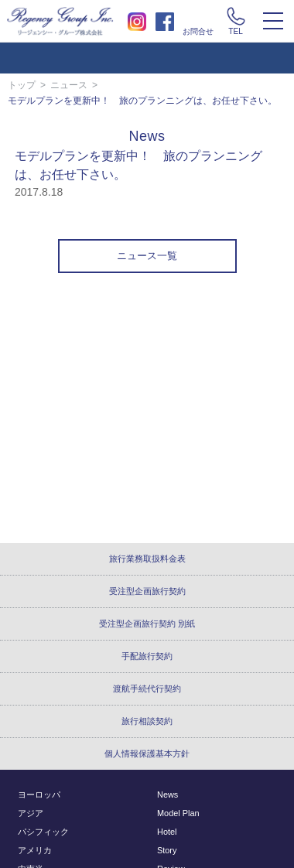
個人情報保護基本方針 (147, 754)
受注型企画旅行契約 (147, 591)
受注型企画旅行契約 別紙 (147, 624)
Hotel (167, 832)
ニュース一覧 (147, 256)
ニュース (69, 85)
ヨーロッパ (39, 795)
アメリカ (35, 850)
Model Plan (178, 813)
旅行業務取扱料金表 (147, 559)
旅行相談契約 (147, 721)
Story (167, 850)
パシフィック (43, 832)
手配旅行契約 (147, 656)
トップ (22, 85)
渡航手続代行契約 (147, 689)
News (168, 795)
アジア (31, 813)
